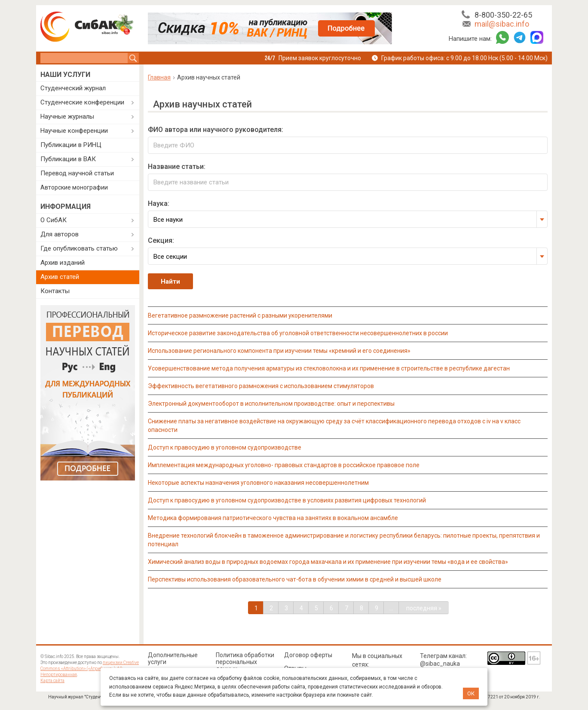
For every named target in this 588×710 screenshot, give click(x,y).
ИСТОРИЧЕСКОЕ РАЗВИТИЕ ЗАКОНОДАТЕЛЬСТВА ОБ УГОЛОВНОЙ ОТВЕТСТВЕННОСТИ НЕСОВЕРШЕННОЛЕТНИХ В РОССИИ (298, 333)
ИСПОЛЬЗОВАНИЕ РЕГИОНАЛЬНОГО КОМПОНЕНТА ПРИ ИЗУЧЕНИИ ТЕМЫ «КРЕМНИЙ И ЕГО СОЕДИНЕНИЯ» (279, 351)
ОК (471, 693)
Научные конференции (74, 131)
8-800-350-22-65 (503, 15)
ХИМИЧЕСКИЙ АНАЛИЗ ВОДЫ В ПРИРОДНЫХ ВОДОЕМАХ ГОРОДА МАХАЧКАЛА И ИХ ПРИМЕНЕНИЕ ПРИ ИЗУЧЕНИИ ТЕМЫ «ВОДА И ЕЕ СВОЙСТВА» (328, 562)
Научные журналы (67, 116)
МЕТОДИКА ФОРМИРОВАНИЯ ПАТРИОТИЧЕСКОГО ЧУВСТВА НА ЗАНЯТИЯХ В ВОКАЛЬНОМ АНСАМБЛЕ (273, 518)
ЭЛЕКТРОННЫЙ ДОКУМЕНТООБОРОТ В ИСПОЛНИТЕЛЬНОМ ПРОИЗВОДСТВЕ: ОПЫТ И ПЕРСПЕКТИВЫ (271, 404)
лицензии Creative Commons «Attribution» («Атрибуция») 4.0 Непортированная (90, 669)
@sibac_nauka (440, 664)
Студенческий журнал (73, 88)
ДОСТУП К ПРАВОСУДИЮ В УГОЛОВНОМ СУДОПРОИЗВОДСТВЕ (225, 447)
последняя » (424, 608)
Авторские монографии (74, 187)
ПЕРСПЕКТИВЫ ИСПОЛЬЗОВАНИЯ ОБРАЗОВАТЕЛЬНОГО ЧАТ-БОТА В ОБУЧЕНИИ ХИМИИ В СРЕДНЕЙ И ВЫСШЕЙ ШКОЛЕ (295, 579)
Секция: (161, 240)
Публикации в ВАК (68, 159)
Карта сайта (52, 681)
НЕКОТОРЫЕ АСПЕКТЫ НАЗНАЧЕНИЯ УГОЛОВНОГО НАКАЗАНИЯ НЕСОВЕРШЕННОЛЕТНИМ (258, 483)
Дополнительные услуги (173, 658)
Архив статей (60, 277)
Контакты (55, 291)
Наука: (159, 204)
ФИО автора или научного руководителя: (216, 130)
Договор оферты (308, 655)
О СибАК (54, 220)
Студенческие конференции (82, 102)
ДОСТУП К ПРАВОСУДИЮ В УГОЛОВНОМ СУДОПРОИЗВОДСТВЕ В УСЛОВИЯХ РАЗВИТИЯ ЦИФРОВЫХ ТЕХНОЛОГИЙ (287, 500)
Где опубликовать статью (79, 248)
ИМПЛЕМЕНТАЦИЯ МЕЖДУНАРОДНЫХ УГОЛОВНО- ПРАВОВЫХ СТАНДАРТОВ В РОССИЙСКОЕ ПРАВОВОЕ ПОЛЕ (284, 465)
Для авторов (60, 234)
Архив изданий (63, 263)
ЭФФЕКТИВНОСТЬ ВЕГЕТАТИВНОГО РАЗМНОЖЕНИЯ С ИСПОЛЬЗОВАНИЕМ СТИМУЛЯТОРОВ (261, 386)
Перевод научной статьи (77, 173)
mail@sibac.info (502, 24)
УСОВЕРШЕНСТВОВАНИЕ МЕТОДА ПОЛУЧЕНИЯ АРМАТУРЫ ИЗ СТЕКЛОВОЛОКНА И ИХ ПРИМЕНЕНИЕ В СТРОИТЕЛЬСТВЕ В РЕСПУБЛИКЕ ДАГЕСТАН (329, 368)
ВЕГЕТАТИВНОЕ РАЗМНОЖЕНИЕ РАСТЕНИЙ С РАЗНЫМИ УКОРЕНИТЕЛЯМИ (240, 315)
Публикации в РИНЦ (71, 145)
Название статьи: (177, 167)
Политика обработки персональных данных (245, 662)
